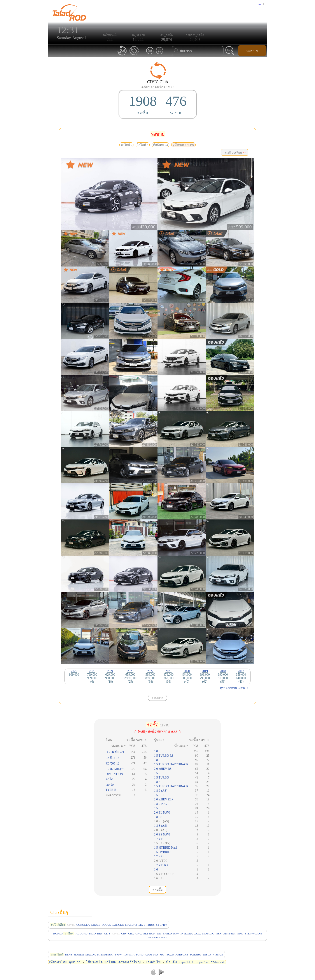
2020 (187, 671)
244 (110, 40)
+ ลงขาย (157, 698)
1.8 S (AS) (161, 826)
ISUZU (170, 954)
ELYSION (149, 933)
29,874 (167, 40)
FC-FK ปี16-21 (115, 752)
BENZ (69, 954)
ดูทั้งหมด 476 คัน (183, 145)
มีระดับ (171, 962)
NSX (219, 933)
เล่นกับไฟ (153, 962)
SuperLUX (186, 962)
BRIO (92, 933)
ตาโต (109, 779)
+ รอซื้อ (157, 890)
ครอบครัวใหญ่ (129, 962)
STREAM (154, 937)
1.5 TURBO (161, 778)
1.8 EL (158, 751)
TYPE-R (111, 790)
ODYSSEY (229, 933)
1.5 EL (158, 808)
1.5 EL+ (159, 795)
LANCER (118, 925)
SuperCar (202, 962)
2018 (223, 671)
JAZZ (198, 933)
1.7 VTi (159, 839)
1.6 (156, 870)
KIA (156, 954)
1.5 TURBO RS (164, 756)
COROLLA (83, 925)
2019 (205, 671)
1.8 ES (158, 817)
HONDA (58, 933)
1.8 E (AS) (161, 791)
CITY (107, 933)
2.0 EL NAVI (162, 813)
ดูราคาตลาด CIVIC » (234, 688)
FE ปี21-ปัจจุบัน (116, 769)
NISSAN (218, 954)
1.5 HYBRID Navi (165, 848)
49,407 (195, 40)
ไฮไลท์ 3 (143, 145)
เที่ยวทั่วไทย (58, 962)
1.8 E (157, 760)
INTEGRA (187, 933)
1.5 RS (158, 773)
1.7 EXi (159, 856)
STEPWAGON (253, 933)
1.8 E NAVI (161, 804)
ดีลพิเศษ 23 (161, 145)
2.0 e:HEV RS (163, 769)
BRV (100, 933)
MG (162, 954)
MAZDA (90, 954)
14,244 (138, 40)
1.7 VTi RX (161, 865)
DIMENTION (114, 774)
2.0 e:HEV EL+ (164, 799)
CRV (124, 933)
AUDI (148, 954)
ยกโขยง (110, 962)
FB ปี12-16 (112, 758)
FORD (140, 954)
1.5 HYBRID (162, 852)
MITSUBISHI (105, 954)
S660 (240, 933)
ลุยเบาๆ (75, 962)
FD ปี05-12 (113, 764)
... (260, 4)
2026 (74, 671)
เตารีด (110, 785)
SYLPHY (162, 925)
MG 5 (142, 925)
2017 (241, 671)
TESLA (207, 954)
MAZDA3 (131, 925)
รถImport (218, 962)
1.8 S (157, 782)
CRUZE (96, 925)
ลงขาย (252, 51)
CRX (131, 933)
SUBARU (195, 954)
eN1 (159, 933)
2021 (168, 671)
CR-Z (139, 933)
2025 (92, 671)
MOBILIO (208, 933)
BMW (118, 954)
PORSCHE (182, 954)
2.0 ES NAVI (162, 834)
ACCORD (82, 933)
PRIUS (151, 925)
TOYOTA (129, 954)
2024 (110, 671)
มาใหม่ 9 (127, 145)
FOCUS (106, 925)
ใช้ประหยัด (94, 962)
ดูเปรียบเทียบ (234, 152)
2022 (150, 671)
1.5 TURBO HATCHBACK (171, 764)
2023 (130, 671)
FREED (167, 933)
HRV (176, 933)
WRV (164, 937)
